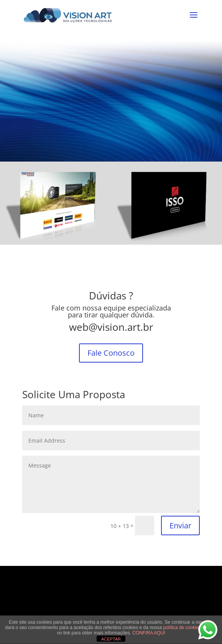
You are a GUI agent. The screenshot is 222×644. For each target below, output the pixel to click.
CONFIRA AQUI (149, 633)
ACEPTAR (111, 639)
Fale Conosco (111, 353)
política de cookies (183, 628)
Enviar (180, 525)
